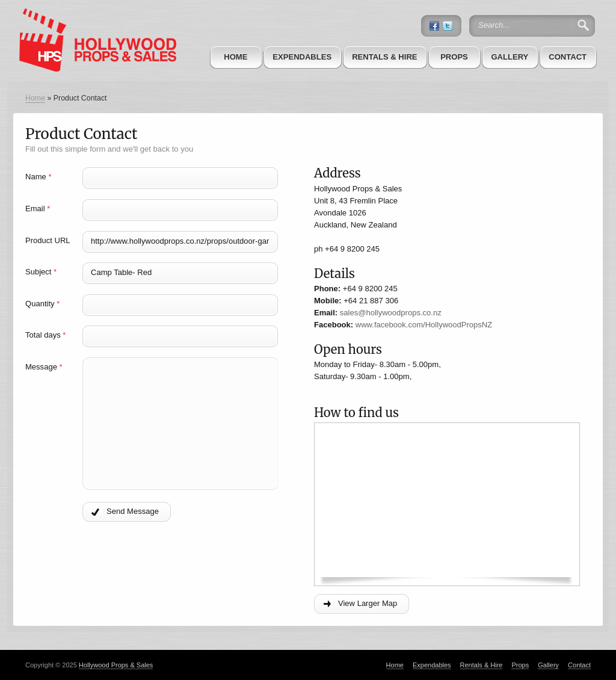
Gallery (510, 57)
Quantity (42, 304)
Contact (568, 57)
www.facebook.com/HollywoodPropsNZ (424, 325)
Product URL (48, 240)
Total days (45, 335)
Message (44, 367)
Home (236, 57)
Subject (41, 272)
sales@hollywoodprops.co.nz (391, 313)
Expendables (302, 57)
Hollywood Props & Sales (116, 665)
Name (38, 177)
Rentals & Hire (384, 57)
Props (454, 57)
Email (38, 209)
